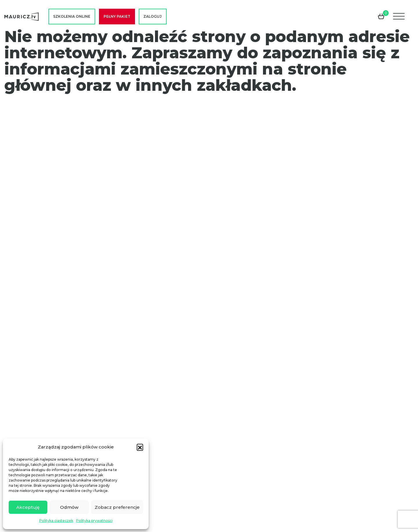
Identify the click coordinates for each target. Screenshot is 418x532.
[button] (140, 447)
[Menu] (400, 17)
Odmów (69, 507)
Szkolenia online (72, 16)
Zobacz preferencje (117, 507)
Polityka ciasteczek (56, 521)
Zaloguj (153, 16)
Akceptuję (28, 507)
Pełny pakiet (117, 16)
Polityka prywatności (94, 521)
